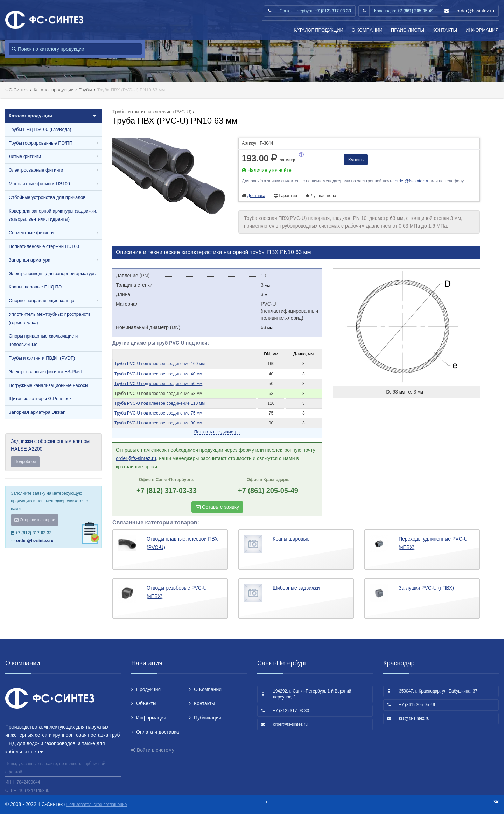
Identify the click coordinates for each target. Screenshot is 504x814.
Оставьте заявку (217, 507)
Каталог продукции (318, 30)
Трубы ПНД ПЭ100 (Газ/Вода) (40, 129)
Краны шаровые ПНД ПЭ (35, 287)
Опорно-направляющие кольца (42, 301)
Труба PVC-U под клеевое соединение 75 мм (158, 413)
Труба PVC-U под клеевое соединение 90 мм (158, 423)
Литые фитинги (25, 156)
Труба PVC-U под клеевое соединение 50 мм (158, 384)
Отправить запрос (35, 520)
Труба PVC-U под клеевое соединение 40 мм (158, 374)
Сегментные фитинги (31, 233)
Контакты (445, 30)
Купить (356, 160)
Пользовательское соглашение (97, 805)
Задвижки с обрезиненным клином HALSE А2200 (54, 453)
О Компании (367, 30)
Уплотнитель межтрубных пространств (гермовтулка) (50, 318)
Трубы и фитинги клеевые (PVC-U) (152, 112)
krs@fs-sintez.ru (414, 718)
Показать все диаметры (217, 432)
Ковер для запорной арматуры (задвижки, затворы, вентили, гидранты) (53, 215)
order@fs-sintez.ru (475, 11)
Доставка (256, 196)
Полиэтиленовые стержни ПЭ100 (44, 246)
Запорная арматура (30, 260)
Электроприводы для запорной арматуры (53, 274)
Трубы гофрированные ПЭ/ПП (41, 143)
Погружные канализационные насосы (48, 385)
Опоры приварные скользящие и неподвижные (43, 340)
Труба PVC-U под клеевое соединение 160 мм (160, 364)
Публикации (208, 718)
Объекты (146, 703)
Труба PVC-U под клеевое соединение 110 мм (160, 403)
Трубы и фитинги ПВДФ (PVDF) (42, 358)
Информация (482, 30)
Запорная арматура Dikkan (37, 412)
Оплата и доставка (157, 732)
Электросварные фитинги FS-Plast (45, 372)
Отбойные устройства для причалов (47, 197)
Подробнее (25, 462)
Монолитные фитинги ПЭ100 (39, 184)
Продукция (148, 689)
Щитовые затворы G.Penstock (40, 399)
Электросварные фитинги (36, 170)
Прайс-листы (408, 30)
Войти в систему (156, 750)
